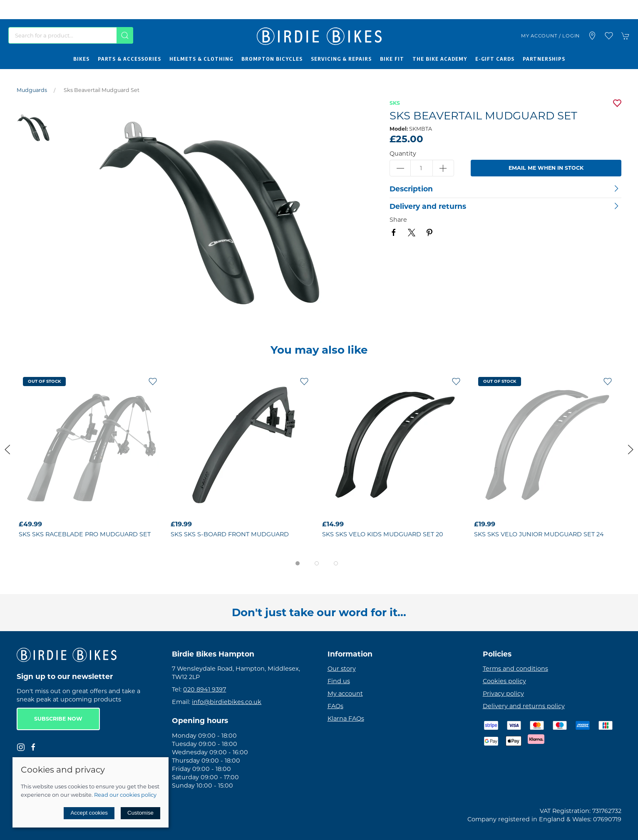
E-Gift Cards (495, 59)
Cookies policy (504, 681)
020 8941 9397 (205, 689)
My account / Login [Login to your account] (550, 36)
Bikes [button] (81, 59)
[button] (609, 36)
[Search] (71, 35)
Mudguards (32, 90)
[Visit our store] (592, 36)
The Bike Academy (440, 59)
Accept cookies (89, 813)
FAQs (335, 706)
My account (345, 694)
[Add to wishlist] (153, 381)
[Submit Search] (125, 35)
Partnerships (544, 59)
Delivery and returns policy (524, 706)
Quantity (403, 154)
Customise (140, 813)
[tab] (298, 563)
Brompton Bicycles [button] (272, 59)
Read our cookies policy (125, 795)
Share (398, 220)
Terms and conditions (515, 669)
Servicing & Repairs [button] (341, 59)
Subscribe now (58, 719)
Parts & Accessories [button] (129, 59)
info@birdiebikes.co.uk (227, 702)
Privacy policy (503, 694)
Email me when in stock (546, 168)
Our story (342, 669)
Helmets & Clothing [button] (201, 59)
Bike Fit (392, 59)
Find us (339, 681)
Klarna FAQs (346, 719)
